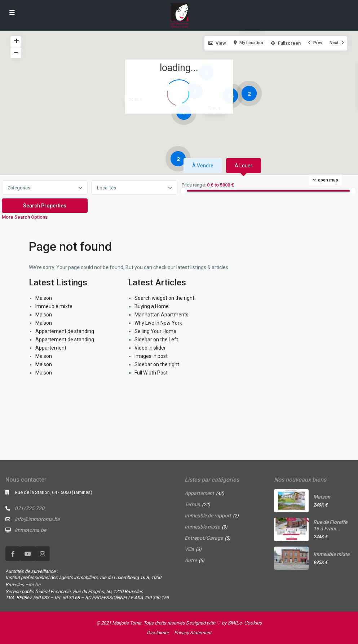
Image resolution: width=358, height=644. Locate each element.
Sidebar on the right (157, 364)
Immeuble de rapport (208, 516)
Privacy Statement (193, 633)
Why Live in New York (158, 323)
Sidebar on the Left (156, 339)
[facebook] (13, 554)
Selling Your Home (155, 331)
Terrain (192, 504)
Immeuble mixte (54, 306)
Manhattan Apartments (162, 315)
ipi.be (34, 584)
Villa (189, 549)
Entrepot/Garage (204, 538)
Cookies (253, 623)
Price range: (194, 185)
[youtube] (28, 554)
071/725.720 (30, 508)
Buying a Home (152, 306)
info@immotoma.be (37, 519)
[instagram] (42, 554)
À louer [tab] (244, 166)
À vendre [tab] (203, 166)
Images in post (151, 356)
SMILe (235, 623)
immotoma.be (30, 530)
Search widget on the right (164, 298)
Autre (191, 560)
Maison (44, 298)
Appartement (51, 348)
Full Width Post (151, 373)
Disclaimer (158, 633)
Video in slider (150, 348)
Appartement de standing (65, 331)
